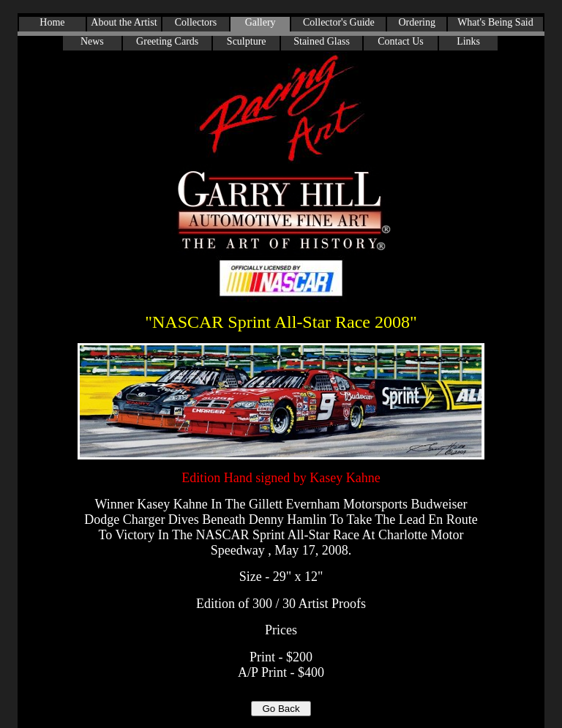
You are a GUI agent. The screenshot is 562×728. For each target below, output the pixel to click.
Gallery (261, 22)
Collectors (196, 22)
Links (468, 41)
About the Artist (124, 22)
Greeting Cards (167, 41)
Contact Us (401, 41)
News (92, 41)
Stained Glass (322, 41)
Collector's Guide (339, 22)
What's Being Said (495, 22)
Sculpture (247, 41)
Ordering (417, 22)
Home (52, 22)
